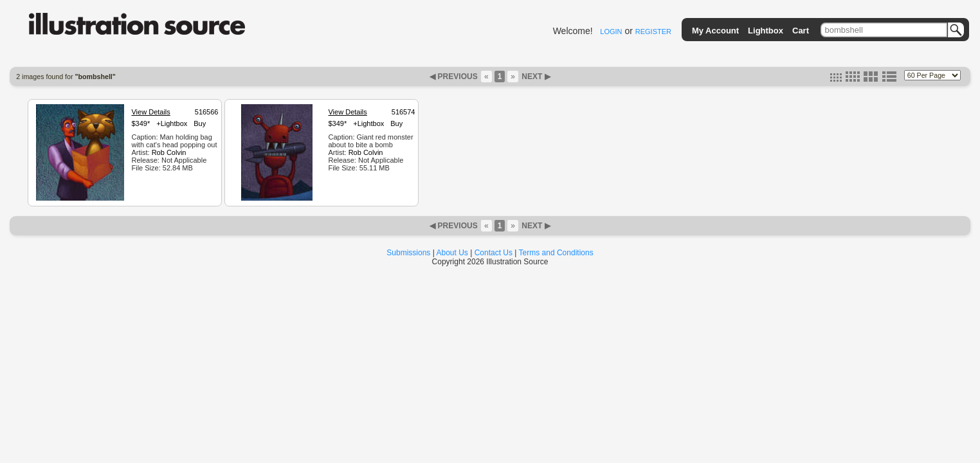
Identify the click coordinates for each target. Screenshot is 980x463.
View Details (150, 112)
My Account (715, 31)
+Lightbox (172, 123)
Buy (200, 123)
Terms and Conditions (556, 253)
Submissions (408, 253)
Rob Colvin (169, 152)
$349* (141, 123)
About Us (452, 253)
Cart (801, 31)
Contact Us (494, 253)
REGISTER (653, 32)
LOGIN (611, 32)
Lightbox (766, 31)
